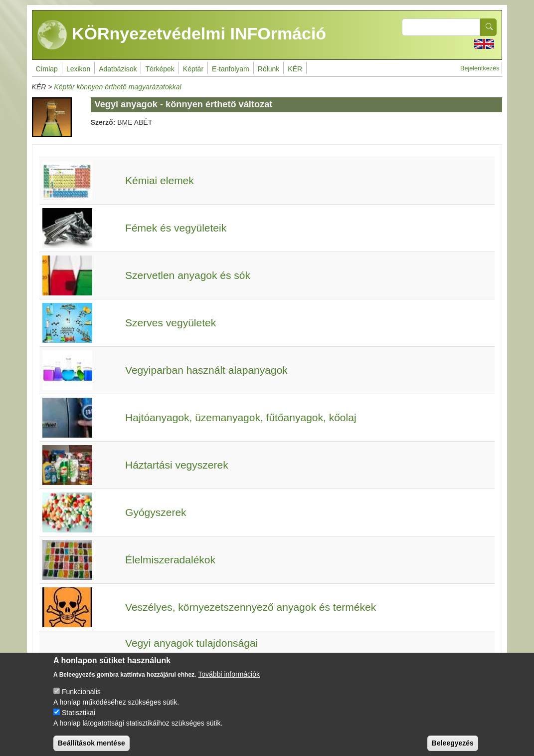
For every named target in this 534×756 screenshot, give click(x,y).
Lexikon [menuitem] (78, 69)
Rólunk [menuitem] (269, 69)
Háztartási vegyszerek (177, 465)
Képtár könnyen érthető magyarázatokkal (117, 87)
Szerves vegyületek (171, 323)
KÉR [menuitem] (295, 69)
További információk (229, 682)
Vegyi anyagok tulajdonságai (191, 643)
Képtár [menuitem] (193, 69)
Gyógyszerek (156, 512)
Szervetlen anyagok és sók (188, 275)
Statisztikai (79, 720)
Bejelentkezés (480, 68)
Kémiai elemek (160, 180)
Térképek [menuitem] (160, 69)
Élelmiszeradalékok (170, 560)
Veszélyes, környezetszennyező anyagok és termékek (251, 607)
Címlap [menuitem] (47, 69)
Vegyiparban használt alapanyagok (206, 370)
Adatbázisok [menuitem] (118, 69)
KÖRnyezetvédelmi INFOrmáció (182, 35)
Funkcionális (81, 699)
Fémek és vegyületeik (176, 228)
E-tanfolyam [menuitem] (231, 69)
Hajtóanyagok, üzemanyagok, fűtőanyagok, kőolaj (241, 417)
